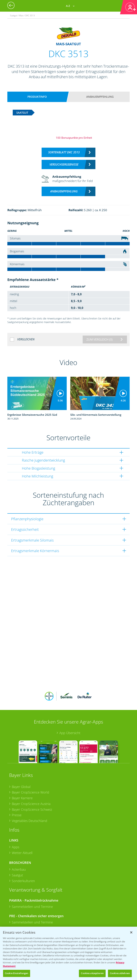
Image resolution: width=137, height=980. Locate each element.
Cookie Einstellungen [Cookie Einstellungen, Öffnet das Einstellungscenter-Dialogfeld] (17, 973)
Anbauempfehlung (100, 97)
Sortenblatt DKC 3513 (64, 152)
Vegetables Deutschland (29, 770)
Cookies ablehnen (120, 973)
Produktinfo (37, 97)
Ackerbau (19, 819)
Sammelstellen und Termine (32, 856)
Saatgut (17, 825)
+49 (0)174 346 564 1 (37, 901)
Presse (17, 765)
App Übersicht (70, 683)
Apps (16, 797)
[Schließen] (131, 932)
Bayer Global (21, 736)
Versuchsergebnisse (64, 164)
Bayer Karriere (22, 748)
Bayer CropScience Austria (31, 753)
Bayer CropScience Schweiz (32, 759)
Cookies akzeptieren (92, 973)
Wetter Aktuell (22, 802)
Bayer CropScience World (30, 742)
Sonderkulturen (23, 830)
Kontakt (20, 911)
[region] (68, 953)
